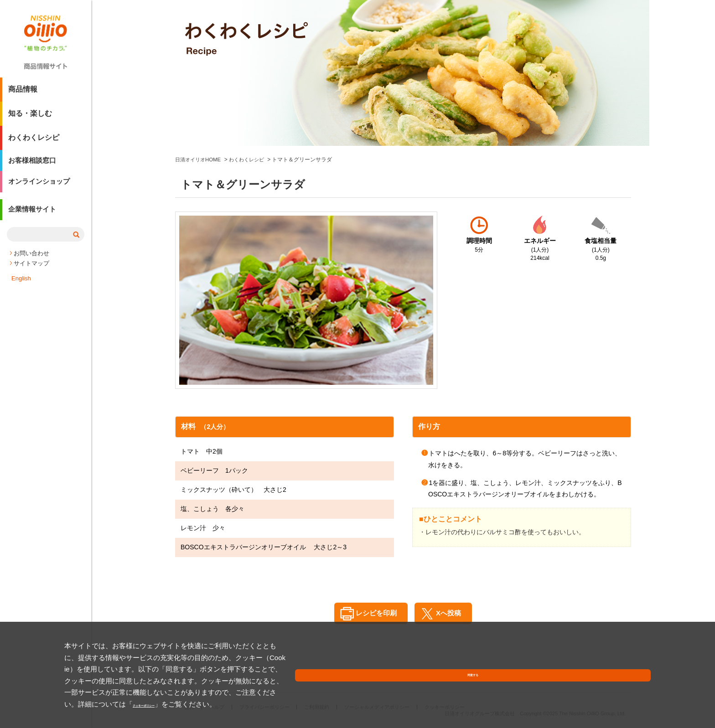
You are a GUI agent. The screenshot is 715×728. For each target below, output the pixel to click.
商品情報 (23, 93)
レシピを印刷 (373, 613)
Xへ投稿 (451, 613)
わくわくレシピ (34, 141)
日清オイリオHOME (200, 160)
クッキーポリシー (181, 704)
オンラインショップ (41, 189)
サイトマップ (31, 272)
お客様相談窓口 (34, 165)
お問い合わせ (31, 262)
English (21, 287)
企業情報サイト (34, 220)
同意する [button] (629, 694)
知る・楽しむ (30, 117)
